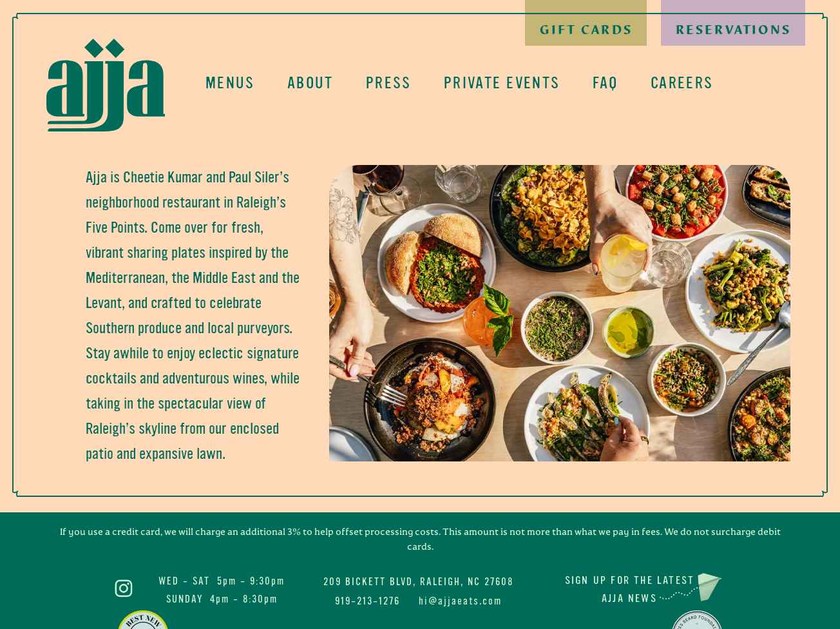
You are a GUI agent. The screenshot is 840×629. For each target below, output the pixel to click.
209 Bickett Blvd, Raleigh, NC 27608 (418, 582)
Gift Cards (586, 30)
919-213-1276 (367, 601)
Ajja (106, 85)
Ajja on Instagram (124, 588)
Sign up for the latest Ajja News (630, 589)
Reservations (733, 30)
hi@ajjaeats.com (460, 601)
